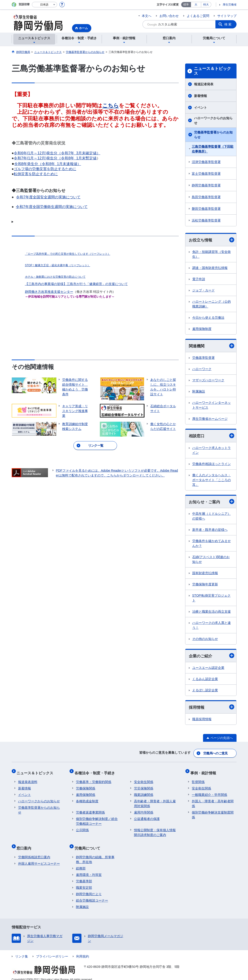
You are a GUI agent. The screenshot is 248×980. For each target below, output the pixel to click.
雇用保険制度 (202, 329)
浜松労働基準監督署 (206, 220)
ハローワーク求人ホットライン (212, 451)
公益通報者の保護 (147, 816)
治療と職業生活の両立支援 (212, 613)
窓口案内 (25, 844)
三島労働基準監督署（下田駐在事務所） (213, 149)
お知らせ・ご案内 (212, 502)
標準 (186, 5)
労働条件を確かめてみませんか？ (212, 544)
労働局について (89, 844)
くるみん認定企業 (205, 680)
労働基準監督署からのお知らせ (213, 135)
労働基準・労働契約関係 (94, 779)
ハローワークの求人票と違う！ (212, 626)
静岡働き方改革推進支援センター (49, 292)
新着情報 (201, 96)
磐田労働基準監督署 (206, 209)
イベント (201, 108)
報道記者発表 (204, 84)
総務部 (81, 863)
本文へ (147, 16)
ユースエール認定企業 (208, 669)
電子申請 (199, 279)
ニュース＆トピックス (212, 71)
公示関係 (82, 828)
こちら (111, 105)
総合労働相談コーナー (92, 895)
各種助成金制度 (87, 799)
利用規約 (83, 951)
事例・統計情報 (205, 772)
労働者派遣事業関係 (90, 810)
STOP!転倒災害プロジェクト (212, 599)
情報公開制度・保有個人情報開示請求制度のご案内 (155, 830)
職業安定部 (84, 882)
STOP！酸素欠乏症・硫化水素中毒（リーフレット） (58, 265)
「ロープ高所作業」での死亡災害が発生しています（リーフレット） (68, 254)
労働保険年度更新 (205, 585)
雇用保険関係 (86, 792)
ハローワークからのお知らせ (213, 120)
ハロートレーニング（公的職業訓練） (212, 304)
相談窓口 (212, 436)
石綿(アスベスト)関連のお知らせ (211, 561)
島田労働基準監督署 (206, 197)
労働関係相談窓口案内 (34, 852)
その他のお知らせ (205, 640)
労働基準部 (84, 876)
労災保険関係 (144, 786)
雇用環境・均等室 (89, 869)
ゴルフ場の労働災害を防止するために (45, 169)
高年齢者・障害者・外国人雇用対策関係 (155, 801)
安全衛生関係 (144, 779)
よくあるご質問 (198, 16)
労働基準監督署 (203, 358)
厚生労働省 (230, 5)
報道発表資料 (28, 779)
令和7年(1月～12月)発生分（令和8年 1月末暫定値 (55, 158)
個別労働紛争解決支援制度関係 (213, 812)
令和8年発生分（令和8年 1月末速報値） (48, 164)
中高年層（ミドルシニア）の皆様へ (212, 517)
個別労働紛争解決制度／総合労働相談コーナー (97, 819)
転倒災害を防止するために (36, 174)
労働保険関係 (86, 786)
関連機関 (212, 346)
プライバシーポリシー (52, 951)
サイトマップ (227, 16)
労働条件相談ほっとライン (212, 465)
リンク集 (22, 951)
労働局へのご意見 (216, 754)
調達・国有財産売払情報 (210, 268)
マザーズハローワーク (208, 381)
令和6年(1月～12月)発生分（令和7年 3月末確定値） (57, 153)
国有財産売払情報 (205, 574)
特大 (206, 5)
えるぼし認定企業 (205, 692)
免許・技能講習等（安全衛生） (212, 254)
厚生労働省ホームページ (210, 419)
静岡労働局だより (89, 889)
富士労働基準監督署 (206, 174)
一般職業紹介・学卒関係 (209, 792)
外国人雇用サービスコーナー (39, 858)
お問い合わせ (169, 16)
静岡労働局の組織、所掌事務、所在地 (95, 854)
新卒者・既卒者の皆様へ (210, 531)
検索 (228, 24)
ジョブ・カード (203, 291)
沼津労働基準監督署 (206, 162)
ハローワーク (202, 370)
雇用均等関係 (144, 810)
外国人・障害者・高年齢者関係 (213, 801)
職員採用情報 (202, 721)
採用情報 (212, 709)
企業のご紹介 (212, 657)
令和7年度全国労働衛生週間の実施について (52, 207)
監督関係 (198, 779)
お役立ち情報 (212, 240)
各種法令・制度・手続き (96, 772)
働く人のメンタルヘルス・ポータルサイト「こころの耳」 (212, 481)
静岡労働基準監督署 (206, 185)
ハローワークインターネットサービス (212, 406)
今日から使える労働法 (208, 318)
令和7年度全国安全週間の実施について (48, 197)
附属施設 (199, 392)
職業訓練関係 (144, 792)
